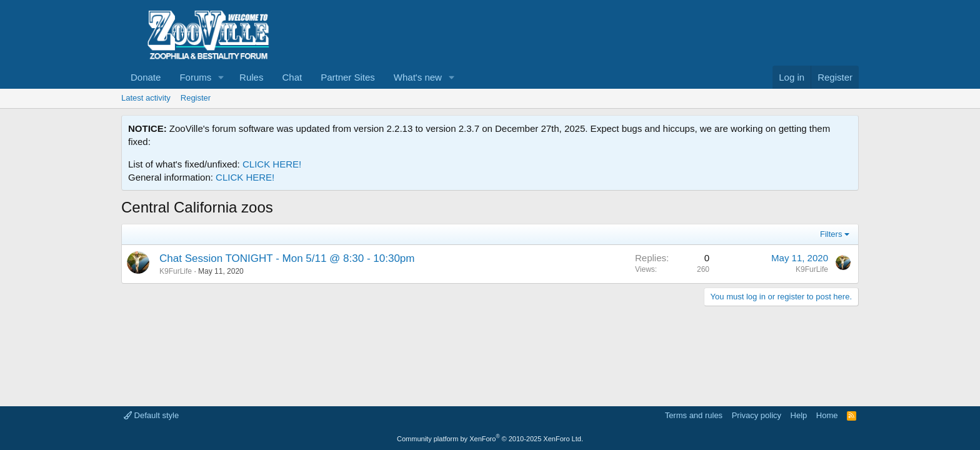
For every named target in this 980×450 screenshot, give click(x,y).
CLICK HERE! (272, 164)
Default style (151, 415)
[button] (221, 77)
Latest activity (146, 98)
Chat (292, 77)
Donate (146, 77)
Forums (195, 77)
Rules (251, 77)
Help (799, 415)
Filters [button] (831, 234)
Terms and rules (694, 415)
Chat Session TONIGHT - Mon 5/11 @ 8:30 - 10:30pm (287, 258)
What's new (418, 77)
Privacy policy (757, 415)
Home (827, 415)
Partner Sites (348, 77)
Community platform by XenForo (490, 439)
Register (196, 98)
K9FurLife (176, 271)
